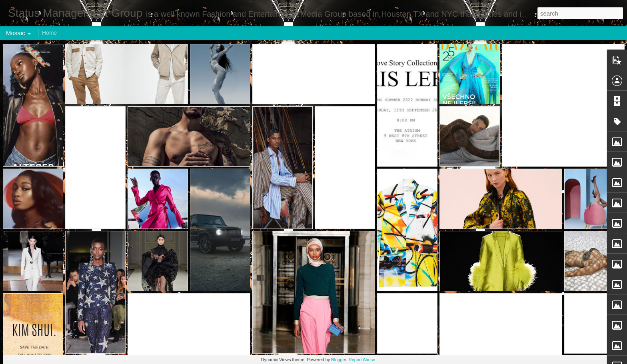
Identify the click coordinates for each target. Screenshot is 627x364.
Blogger (338, 360)
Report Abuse (362, 360)
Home (49, 33)
